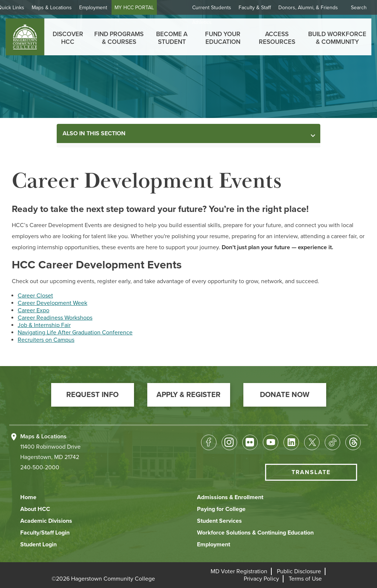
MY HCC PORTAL (150, 8)
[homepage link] (25, 37)
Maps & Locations (68, 8)
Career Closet (35, 296)
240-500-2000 (40, 467)
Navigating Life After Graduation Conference (75, 333)
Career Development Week (52, 303)
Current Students (212, 8)
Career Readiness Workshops (55, 318)
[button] (93, 395)
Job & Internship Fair (44, 325)
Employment (109, 8)
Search (359, 8)
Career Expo (34, 310)
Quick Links (27, 8)
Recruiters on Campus (46, 340)
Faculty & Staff (255, 8)
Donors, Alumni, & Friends (308, 8)
